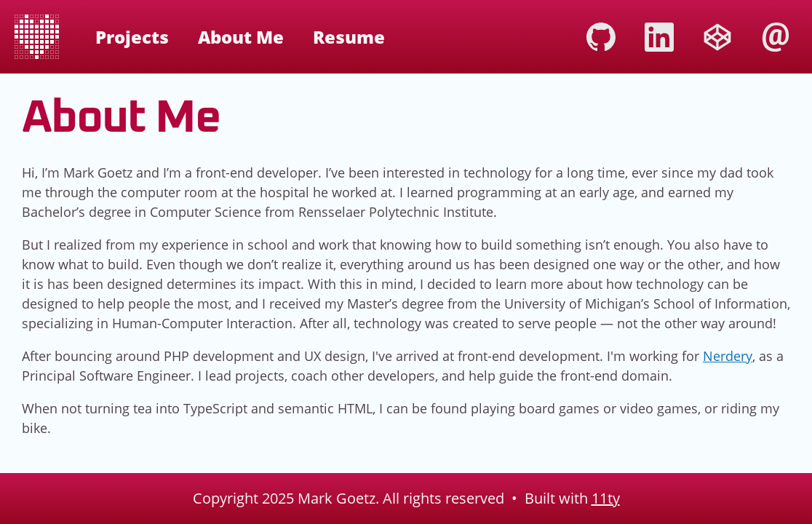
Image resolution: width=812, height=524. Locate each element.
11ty (606, 498)
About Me (241, 37)
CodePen (717, 37)
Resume (349, 37)
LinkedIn (659, 37)
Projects (132, 37)
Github (601, 37)
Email (776, 37)
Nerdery (728, 356)
